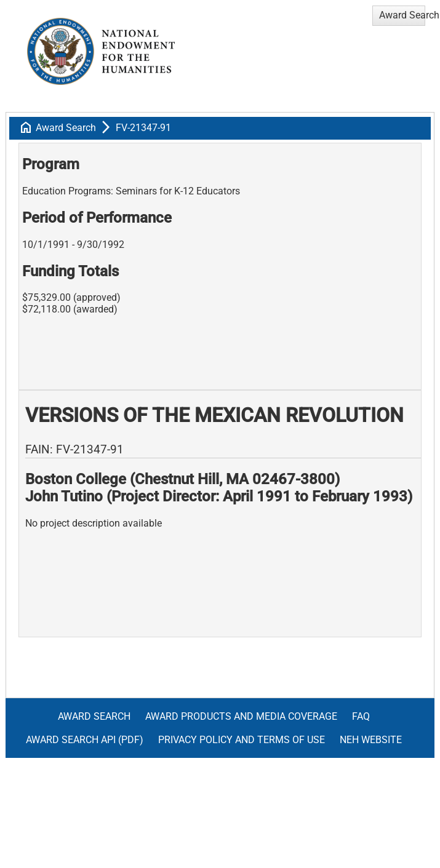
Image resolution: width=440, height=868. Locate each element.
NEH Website (371, 740)
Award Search (66, 128)
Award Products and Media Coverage (241, 716)
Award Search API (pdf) (85, 740)
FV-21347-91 (143, 128)
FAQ (361, 716)
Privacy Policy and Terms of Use (242, 740)
